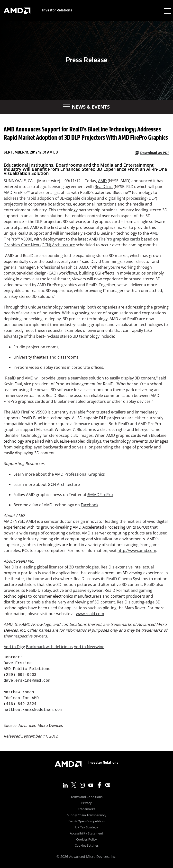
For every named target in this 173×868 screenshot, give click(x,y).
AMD (102, 181)
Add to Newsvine (89, 647)
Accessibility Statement (86, 834)
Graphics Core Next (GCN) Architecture (39, 245)
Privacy (86, 803)
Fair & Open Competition (86, 821)
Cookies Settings (87, 846)
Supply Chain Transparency (87, 815)
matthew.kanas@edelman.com (33, 710)
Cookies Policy (86, 840)
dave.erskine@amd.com (27, 681)
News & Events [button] (86, 107)
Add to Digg (14, 647)
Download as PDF (152, 153)
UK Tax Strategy (86, 828)
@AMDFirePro (100, 495)
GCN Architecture (64, 484)
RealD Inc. (104, 187)
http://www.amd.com (137, 550)
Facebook (90, 505)
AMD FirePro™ (17, 192)
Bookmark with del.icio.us (49, 647)
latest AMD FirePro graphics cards (109, 239)
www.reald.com (90, 614)
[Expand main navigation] (167, 11)
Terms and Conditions (86, 797)
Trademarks (86, 809)
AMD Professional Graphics (80, 474)
